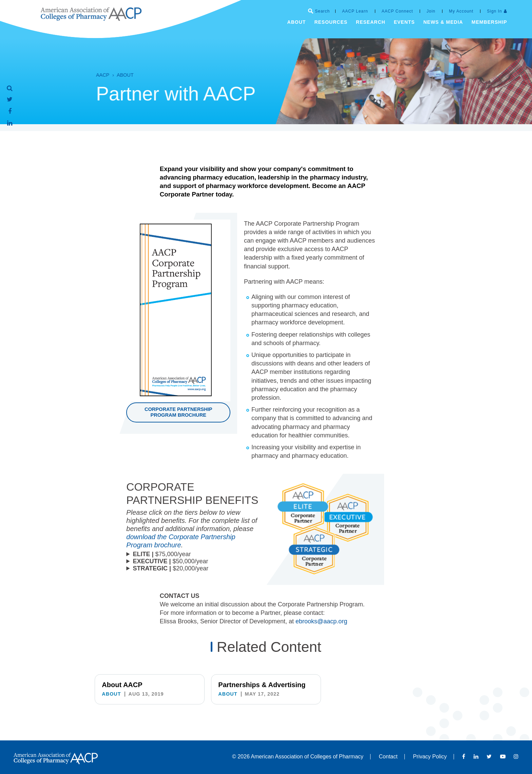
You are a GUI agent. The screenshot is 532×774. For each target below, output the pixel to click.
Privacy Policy (430, 757)
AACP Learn (355, 11)
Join (431, 11)
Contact (388, 757)
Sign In (494, 11)
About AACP (122, 685)
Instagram (516, 756)
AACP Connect (397, 11)
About (112, 75)
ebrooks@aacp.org (321, 630)
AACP (89, 75)
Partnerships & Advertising (262, 685)
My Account (461, 11)
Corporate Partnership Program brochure (178, 412)
